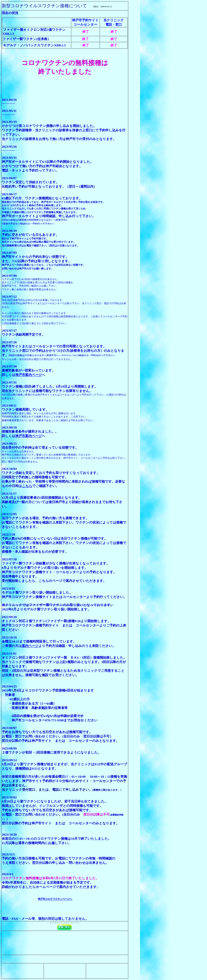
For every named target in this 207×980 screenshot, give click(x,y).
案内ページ (30, 646)
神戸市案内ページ (29, 375)
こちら (27, 486)
